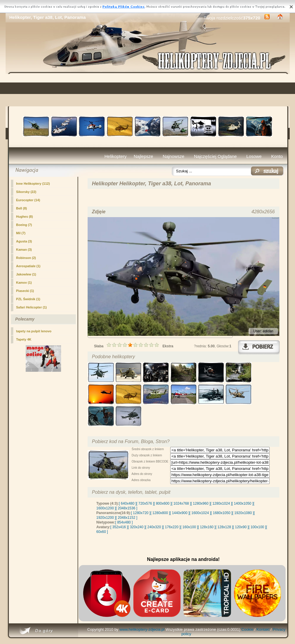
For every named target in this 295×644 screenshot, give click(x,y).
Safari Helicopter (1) (32, 307)
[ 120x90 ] (241, 527)
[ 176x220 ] (172, 527)
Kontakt (263, 629)
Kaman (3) (24, 250)
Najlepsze (143, 156)
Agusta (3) (24, 241)
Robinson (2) (26, 258)
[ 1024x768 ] (181, 503)
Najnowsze (174, 156)
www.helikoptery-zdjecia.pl (142, 629)
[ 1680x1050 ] (222, 513)
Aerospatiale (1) (28, 266)
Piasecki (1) (25, 291)
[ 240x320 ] (154, 527)
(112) (33, 184)
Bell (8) (22, 208)
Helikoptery (115, 156)
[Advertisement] (148, 90)
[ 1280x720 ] (141, 513)
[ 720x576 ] (145, 503)
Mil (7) (21, 233)
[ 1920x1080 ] (243, 513)
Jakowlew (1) (26, 274)
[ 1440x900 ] (180, 513)
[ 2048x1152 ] (127, 518)
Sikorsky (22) (26, 192)
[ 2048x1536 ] (127, 508)
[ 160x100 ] (189, 527)
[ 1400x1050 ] (243, 503)
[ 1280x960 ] (201, 503)
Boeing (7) (24, 225)
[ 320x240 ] (136, 527)
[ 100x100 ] (257, 527)
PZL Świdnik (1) (28, 299)
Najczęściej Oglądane (215, 156)
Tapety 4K (24, 339)
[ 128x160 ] (207, 527)
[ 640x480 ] (128, 503)
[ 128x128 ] (224, 527)
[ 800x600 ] (163, 503)
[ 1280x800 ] (160, 513)
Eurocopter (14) (28, 200)
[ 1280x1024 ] (221, 503)
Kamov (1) (24, 283)
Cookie (247, 629)
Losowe (254, 156)
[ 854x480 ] (124, 522)
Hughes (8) (25, 217)
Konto (277, 156)
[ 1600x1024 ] (200, 513)
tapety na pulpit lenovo (34, 331)
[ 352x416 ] (119, 527)
